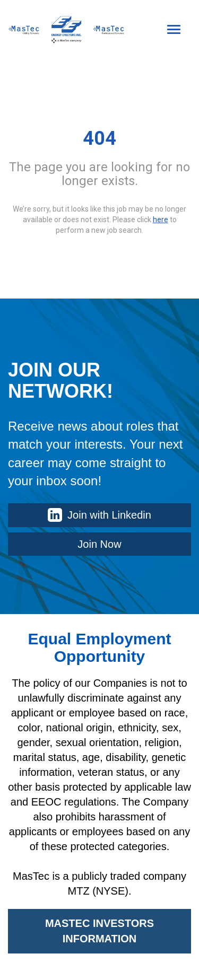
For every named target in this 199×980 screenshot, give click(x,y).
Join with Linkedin (99, 515)
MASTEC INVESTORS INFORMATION (99, 931)
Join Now (99, 544)
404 (99, 138)
